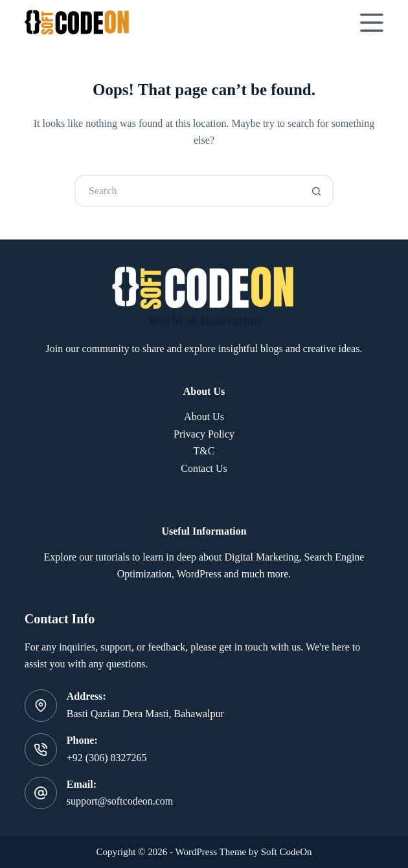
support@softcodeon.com (120, 801)
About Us (204, 417)
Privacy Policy (204, 434)
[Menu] (372, 23)
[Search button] (317, 191)
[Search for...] (188, 191)
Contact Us (204, 468)
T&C (204, 451)
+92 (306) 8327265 (107, 758)
